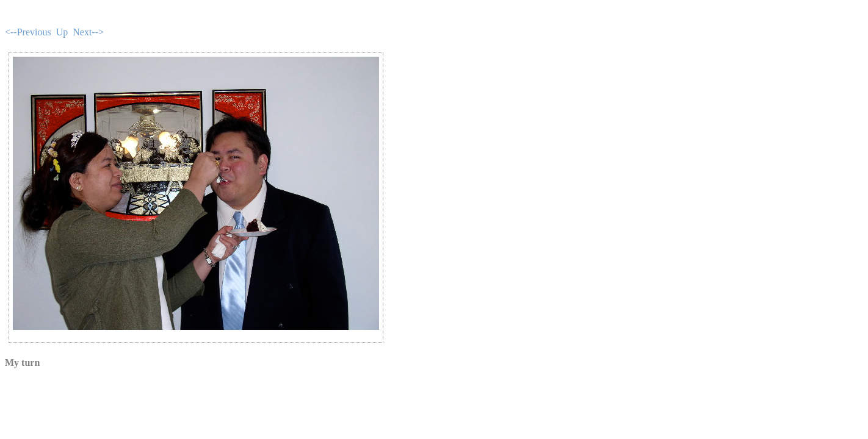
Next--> (88, 32)
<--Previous (28, 32)
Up (62, 32)
